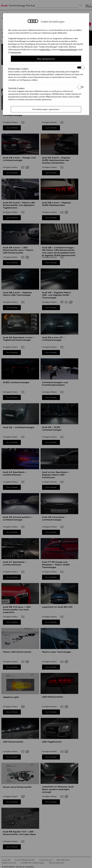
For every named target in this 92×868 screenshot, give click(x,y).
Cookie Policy (45, 49)
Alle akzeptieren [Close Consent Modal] (46, 59)
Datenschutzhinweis (68, 49)
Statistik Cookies (46, 87)
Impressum (16, 52)
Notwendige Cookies (46, 67)
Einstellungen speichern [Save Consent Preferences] (46, 109)
